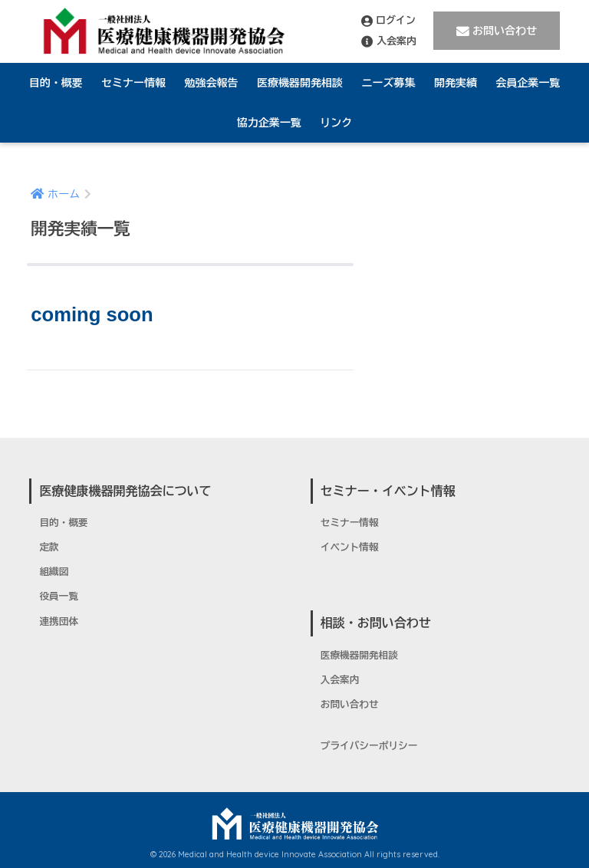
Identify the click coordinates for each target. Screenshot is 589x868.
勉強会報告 (212, 83)
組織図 (54, 572)
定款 (49, 547)
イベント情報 (350, 547)
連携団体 (59, 622)
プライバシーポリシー (369, 746)
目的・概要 (56, 83)
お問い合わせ (497, 31)
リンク (336, 123)
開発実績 (456, 83)
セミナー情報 (133, 83)
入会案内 (389, 41)
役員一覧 (59, 597)
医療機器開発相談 (300, 83)
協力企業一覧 (269, 123)
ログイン (388, 21)
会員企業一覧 (528, 83)
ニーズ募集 (388, 83)
